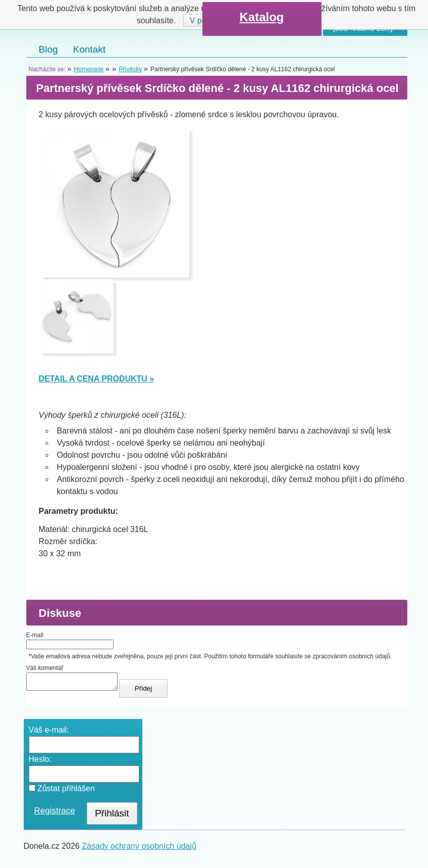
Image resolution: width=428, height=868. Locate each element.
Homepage (89, 69)
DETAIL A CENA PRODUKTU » (97, 379)
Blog (48, 49)
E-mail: (36, 635)
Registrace (55, 814)
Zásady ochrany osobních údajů (139, 849)
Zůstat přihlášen (62, 791)
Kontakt (89, 49)
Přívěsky (130, 69)
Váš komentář (45, 668)
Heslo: (40, 762)
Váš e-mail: (49, 733)
